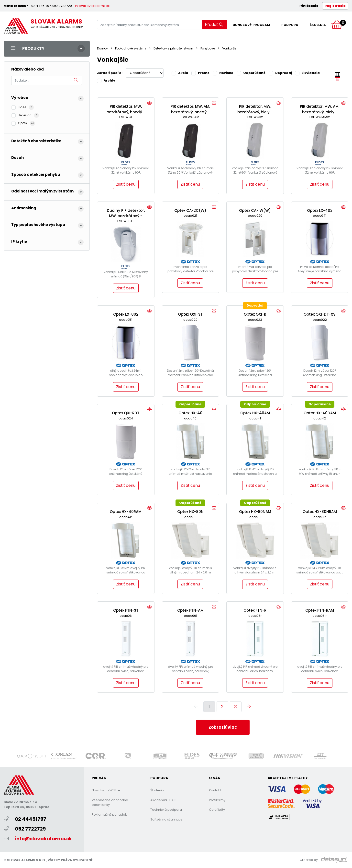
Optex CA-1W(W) (255, 210)
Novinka (223, 73)
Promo (200, 73)
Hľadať (214, 25)
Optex (23, 123)
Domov (102, 48)
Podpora (290, 25)
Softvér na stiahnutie (166, 819)
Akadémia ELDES (163, 800)
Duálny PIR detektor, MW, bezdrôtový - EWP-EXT (126, 216)
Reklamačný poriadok (109, 814)
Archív (106, 80)
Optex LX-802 (126, 314)
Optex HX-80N (190, 512)
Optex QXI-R (255, 314)
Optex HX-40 (190, 413)
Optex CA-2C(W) (190, 210)
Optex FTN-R (255, 610)
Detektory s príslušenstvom (173, 48)
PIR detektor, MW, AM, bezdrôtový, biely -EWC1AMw (320, 112)
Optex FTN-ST (126, 610)
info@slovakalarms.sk (92, 6)
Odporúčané (251, 73)
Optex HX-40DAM (320, 413)
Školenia (318, 25)
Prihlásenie (308, 6)
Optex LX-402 (320, 210)
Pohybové (208, 48)
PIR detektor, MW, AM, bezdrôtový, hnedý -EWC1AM (190, 112)
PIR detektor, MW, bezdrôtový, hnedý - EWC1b (126, 112)
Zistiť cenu (126, 184)
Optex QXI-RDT (126, 413)
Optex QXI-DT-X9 (320, 314)
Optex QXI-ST (190, 314)
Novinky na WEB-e (106, 790)
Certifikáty (217, 810)
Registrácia (335, 6)
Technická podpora (166, 810)
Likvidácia (307, 73)
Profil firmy (217, 800)
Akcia (180, 73)
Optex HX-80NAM (255, 512)
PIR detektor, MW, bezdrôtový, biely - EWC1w (255, 112)
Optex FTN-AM (190, 610)
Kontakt (215, 790)
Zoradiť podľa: (110, 73)
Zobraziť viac (223, 727)
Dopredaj (280, 73)
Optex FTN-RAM (320, 610)
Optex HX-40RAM (126, 512)
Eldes (22, 107)
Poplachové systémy (131, 48)
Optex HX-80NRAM (320, 512)
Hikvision (25, 115)
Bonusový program (251, 25)
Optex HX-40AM (255, 413)
